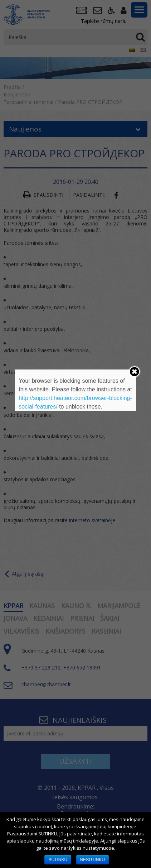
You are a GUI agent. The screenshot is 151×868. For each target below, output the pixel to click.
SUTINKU (58, 860)
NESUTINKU (92, 860)
